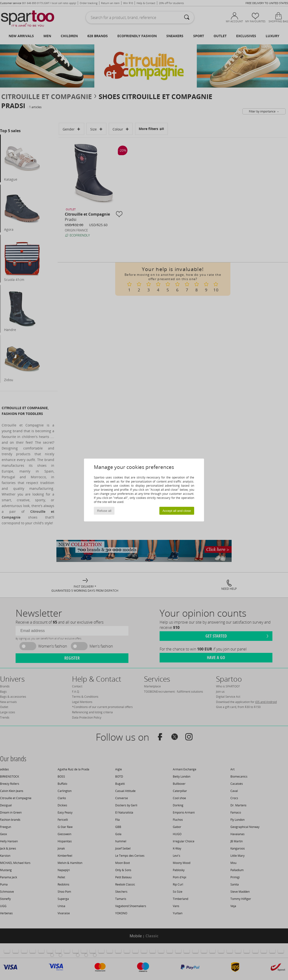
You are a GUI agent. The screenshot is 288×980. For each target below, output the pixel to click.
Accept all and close (177, 511)
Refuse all (104, 511)
